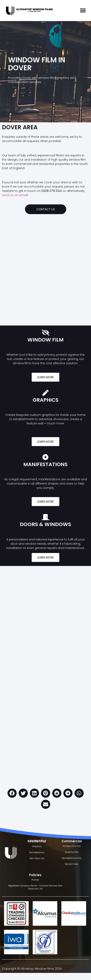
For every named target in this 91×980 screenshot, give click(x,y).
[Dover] (45, 264)
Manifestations (37, 852)
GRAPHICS (46, 400)
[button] (83, 11)
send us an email (15, 195)
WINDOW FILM (45, 340)
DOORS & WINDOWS (45, 524)
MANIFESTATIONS (45, 464)
